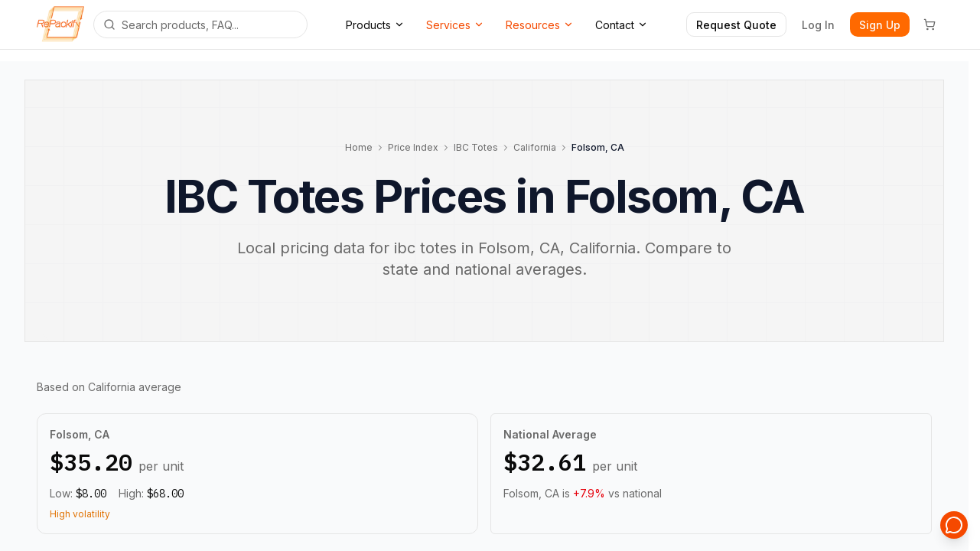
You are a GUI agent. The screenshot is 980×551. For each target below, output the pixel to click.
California (535, 147)
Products (375, 25)
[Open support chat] (954, 525)
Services (455, 25)
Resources (540, 25)
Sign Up (880, 25)
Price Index (413, 147)
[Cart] (930, 24)
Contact (622, 25)
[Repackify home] (60, 24)
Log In (818, 25)
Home (359, 147)
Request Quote (736, 25)
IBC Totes (476, 147)
